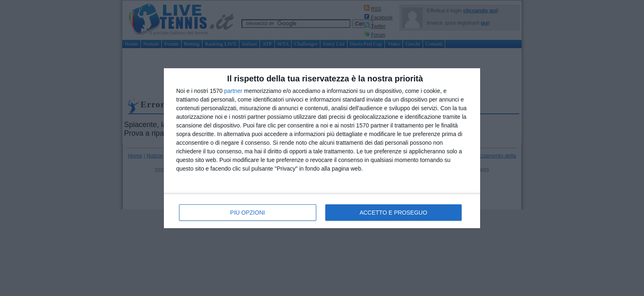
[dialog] (322, 148)
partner (233, 91)
